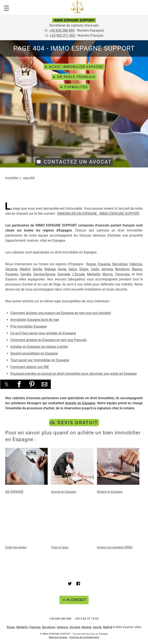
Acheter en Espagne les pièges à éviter (39, 347)
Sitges (84, 269)
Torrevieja (122, 274)
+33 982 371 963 (62, 35)
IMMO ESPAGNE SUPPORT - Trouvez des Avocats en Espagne (75, 634)
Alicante (11, 269)
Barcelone (120, 264)
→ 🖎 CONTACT (74, 600)
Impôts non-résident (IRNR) (115, 547)
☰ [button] (6, 8)
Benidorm (122, 269)
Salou (73, 269)
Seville (37, 269)
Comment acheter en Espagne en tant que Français (48, 340)
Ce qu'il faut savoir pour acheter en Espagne (43, 333)
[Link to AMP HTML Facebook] (78, 584)
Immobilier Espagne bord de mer (35, 320)
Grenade (64, 274)
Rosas (91, 264)
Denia (62, 269)
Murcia (107, 274)
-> (13, 178)
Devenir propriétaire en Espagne (34, 353)
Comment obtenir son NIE (30, 367)
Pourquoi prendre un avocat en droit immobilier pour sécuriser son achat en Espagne (73, 374)
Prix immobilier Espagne (28, 326)
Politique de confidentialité (84, 637)
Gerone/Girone (44, 274)
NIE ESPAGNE (14, 492)
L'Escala (78, 274)
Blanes (137, 269)
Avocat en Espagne (64, 492)
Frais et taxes (60, 547)
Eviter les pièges (16, 547)
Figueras (104, 264)
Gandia (26, 274)
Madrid (25, 269)
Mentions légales (58, 637)
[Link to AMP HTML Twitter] (70, 584)
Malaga (50, 269)
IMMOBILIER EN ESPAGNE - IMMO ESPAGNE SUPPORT (98, 214)
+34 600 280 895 (62, 30)
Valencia (136, 264)
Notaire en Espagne (110, 492)
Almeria (107, 269)
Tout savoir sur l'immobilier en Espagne (40, 360)
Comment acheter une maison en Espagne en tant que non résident (61, 313)
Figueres (12, 274)
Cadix (95, 269)
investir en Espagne (80, 403)
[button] (7, 384)
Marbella (94, 274)
